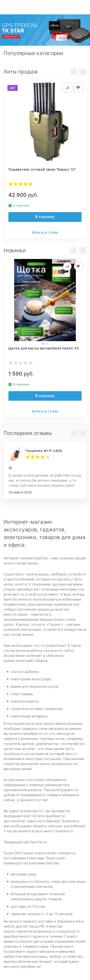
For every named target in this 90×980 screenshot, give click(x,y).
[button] (43, 42)
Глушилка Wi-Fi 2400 (44, 451)
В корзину (45, 217)
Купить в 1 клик (45, 232)
